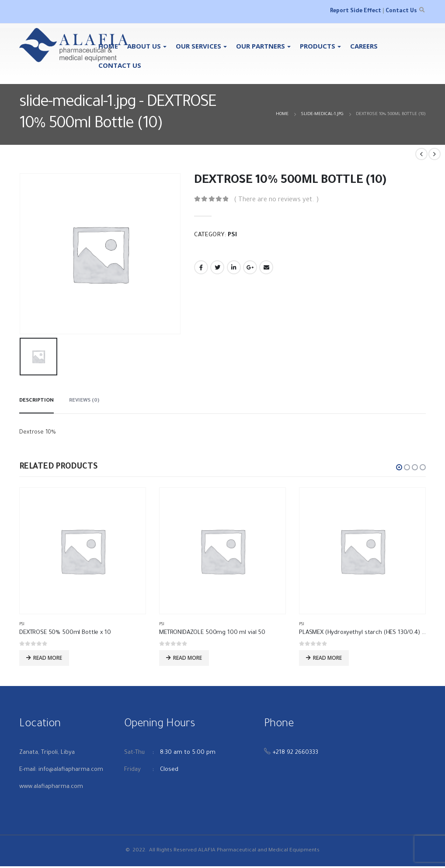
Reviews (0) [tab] (84, 401)
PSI (232, 235)
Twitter (217, 267)
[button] (399, 467)
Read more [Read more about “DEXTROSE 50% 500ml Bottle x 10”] (48, 658)
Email (266, 267)
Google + (250, 267)
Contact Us (401, 11)
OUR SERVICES (198, 46)
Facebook (201, 267)
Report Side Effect (356, 11)
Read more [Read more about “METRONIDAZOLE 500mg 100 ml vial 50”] (188, 658)
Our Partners (261, 46)
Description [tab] (37, 401)
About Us (144, 46)
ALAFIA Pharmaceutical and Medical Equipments (259, 852)
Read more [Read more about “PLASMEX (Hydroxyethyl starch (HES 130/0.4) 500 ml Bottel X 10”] (327, 658)
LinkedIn (234, 267)
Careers (364, 46)
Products (318, 46)
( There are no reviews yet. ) (276, 200)
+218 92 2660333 (295, 754)
